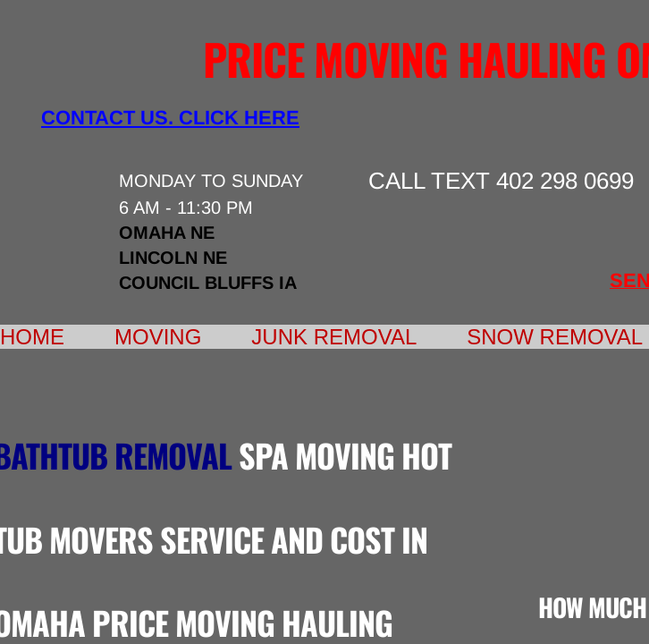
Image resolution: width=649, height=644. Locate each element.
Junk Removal (334, 337)
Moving (158, 337)
